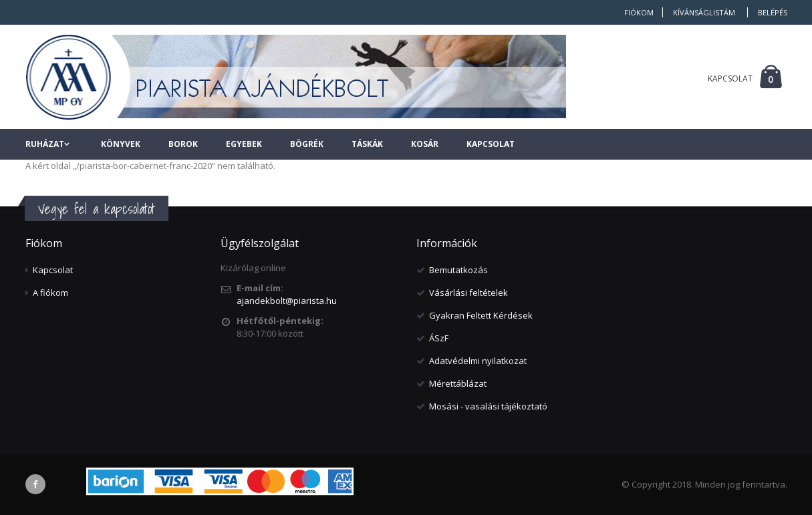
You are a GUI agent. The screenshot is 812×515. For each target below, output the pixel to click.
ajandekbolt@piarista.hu (287, 301)
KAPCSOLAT (730, 78)
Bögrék (307, 144)
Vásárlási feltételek (468, 293)
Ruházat (45, 144)
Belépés (773, 12)
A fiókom (50, 293)
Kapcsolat (491, 144)
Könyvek (121, 144)
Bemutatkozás (458, 270)
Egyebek (244, 144)
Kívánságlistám (704, 12)
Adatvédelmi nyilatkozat (478, 361)
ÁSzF (439, 338)
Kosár (425, 144)
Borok (183, 144)
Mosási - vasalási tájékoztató (488, 406)
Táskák (367, 144)
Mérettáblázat (458, 383)
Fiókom (639, 12)
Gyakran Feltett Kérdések (481, 315)
